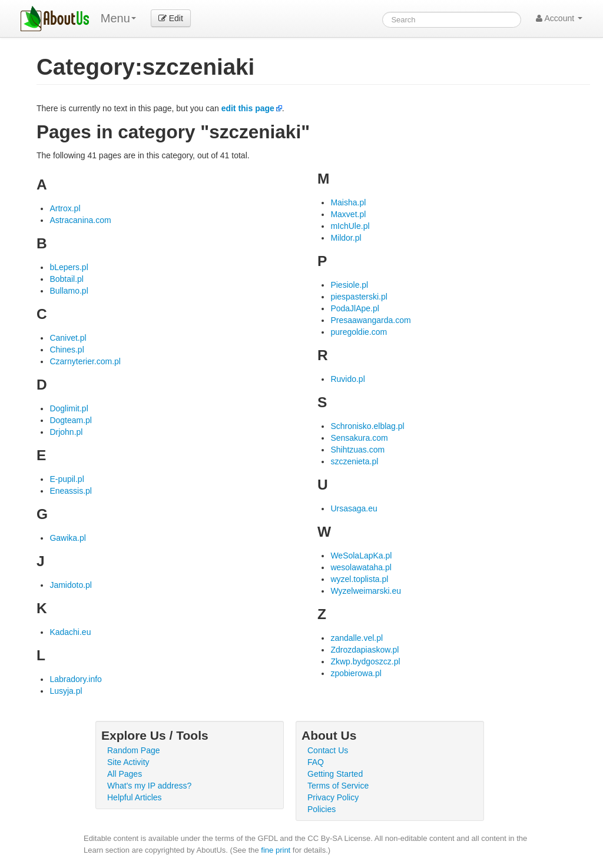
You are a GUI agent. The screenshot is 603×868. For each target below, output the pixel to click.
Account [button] (559, 18)
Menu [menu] (118, 18)
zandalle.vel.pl (357, 638)
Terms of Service (338, 786)
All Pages (125, 774)
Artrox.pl (65, 208)
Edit (171, 18)
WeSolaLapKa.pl (361, 556)
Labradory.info (75, 679)
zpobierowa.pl (356, 673)
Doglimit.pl (69, 408)
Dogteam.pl (71, 420)
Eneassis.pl (71, 491)
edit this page (248, 108)
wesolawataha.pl (361, 567)
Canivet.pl (68, 338)
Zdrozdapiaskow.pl (365, 650)
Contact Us (328, 750)
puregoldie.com (359, 332)
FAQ (316, 762)
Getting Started (335, 774)
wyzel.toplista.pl (359, 579)
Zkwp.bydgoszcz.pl (365, 661)
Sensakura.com (359, 438)
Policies (322, 809)
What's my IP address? (149, 786)
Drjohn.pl (66, 432)
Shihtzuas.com (357, 450)
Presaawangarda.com (370, 320)
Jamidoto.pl (71, 585)
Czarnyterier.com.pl (85, 361)
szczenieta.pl (354, 461)
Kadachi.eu (70, 632)
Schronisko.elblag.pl (367, 426)
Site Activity (128, 762)
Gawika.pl (67, 538)
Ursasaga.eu (354, 508)
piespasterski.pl (359, 297)
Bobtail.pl (67, 279)
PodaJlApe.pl (355, 308)
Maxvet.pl (348, 214)
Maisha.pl (348, 202)
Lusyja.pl (66, 691)
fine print (276, 850)
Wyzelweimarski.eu (366, 591)
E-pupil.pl (67, 479)
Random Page (134, 750)
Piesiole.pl (349, 285)
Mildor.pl (346, 238)
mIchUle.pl (350, 226)
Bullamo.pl (69, 291)
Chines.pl (67, 350)
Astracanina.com (80, 220)
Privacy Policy (333, 797)
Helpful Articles (135, 797)
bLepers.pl (69, 267)
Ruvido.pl (347, 379)
